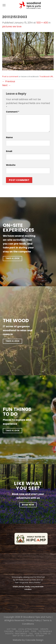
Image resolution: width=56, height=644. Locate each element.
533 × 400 (42, 23)
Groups (44, 629)
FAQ (31, 634)
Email (9, 151)
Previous (9, 81)
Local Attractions (28, 629)
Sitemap (40, 636)
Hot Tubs (12, 629)
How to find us (43, 634)
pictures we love (12, 26)
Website (11, 165)
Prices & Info (22, 631)
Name (9, 137)
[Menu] (4, 5)
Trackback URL (46, 76)
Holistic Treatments (16, 634)
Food (34, 631)
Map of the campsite (23, 636)
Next (6, 85)
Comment (13, 112)
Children (9, 631)
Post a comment (10, 76)
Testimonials (45, 631)
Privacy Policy (33, 620)
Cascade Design (34, 640)
